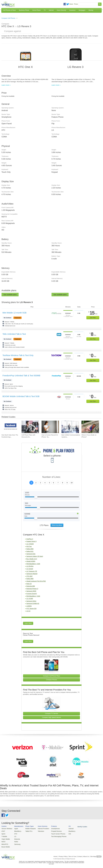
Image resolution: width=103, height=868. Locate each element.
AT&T (3, 831)
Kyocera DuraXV (32, 594)
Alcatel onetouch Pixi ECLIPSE (36, 581)
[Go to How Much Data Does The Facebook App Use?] (10, 427)
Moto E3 (29, 584)
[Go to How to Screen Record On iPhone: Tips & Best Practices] (50, 427)
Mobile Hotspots (29, 829)
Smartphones (52, 829)
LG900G (29, 606)
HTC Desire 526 (31, 609)
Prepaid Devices (53, 831)
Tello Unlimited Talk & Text (14, 334)
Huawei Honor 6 (31, 541)
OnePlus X (30, 539)
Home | (56, 855)
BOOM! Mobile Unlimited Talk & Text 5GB (21, 396)
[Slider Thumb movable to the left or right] (36, 498)
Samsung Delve (31, 601)
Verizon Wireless (6, 829)
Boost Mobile (5, 846)
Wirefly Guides (77, 827)
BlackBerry (17, 831)
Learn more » (6, 85)
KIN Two (29, 546)
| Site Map (93, 855)
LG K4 (28, 611)
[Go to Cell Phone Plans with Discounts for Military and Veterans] (30, 427)
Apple (15, 829)
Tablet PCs (28, 831)
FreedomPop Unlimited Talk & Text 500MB (21, 376)
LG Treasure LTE (32, 571)
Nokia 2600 (30, 549)
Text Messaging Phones (55, 836)
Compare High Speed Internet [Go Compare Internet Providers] (51, 717)
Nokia (15, 841)
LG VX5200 (30, 544)
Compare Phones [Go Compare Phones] (52, 680)
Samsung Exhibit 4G (33, 603)
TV (45, 10)
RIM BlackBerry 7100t (33, 596)
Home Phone (37, 10)
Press (76, 4)
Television (39, 831)
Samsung (16, 843)
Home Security (61, 10)
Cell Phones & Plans (9, 10)
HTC (15, 833)
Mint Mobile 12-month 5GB (14, 313)
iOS (65, 833)
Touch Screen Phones (55, 833)
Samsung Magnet (32, 574)
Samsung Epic (31, 554)
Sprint (3, 833)
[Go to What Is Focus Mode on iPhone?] (90, 427)
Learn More (28, 623)
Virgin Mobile (5, 838)
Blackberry (67, 831)
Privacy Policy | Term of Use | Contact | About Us (74, 855)
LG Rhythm (30, 566)
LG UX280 (30, 599)
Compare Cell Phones (8, 18)
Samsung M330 (31, 591)
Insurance (72, 10)
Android (67, 829)
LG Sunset (30, 569)
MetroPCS (5, 843)
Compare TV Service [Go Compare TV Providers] (51, 714)
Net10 (3, 841)
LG (14, 836)
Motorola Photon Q (32, 589)
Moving (91, 10)
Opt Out (99, 855)
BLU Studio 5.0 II (32, 559)
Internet (51, 10)
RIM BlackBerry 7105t (33, 564)
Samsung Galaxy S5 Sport (35, 556)
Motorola (16, 838)
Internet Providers (41, 829)
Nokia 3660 (30, 579)
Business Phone (24, 10)
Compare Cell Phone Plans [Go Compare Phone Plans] (52, 676)
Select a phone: (52, 456)
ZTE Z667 (29, 576)
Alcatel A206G (31, 561)
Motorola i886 (31, 586)
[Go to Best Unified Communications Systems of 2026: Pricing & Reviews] (70, 427)
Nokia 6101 (30, 551)
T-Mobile (4, 836)
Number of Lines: (52, 477)
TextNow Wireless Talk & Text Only (18, 355)
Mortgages (82, 10)
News (71, 4)
